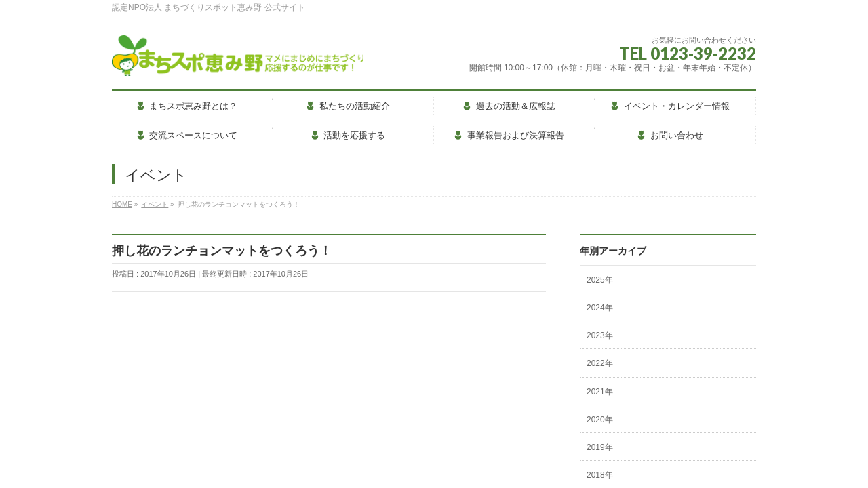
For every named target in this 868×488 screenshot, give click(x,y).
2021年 (600, 392)
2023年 (600, 335)
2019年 (600, 447)
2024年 (600, 308)
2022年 (600, 363)
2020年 (600, 420)
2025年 (600, 280)
